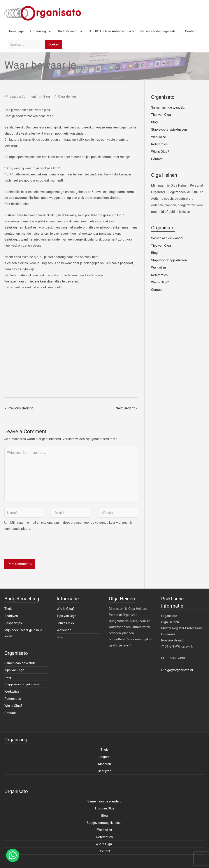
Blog (47, 97)
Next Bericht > (126, 408)
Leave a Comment (23, 97)
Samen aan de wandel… (168, 107)
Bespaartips (13, 623)
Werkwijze (159, 137)
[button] (13, 855)
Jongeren (104, 757)
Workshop (64, 630)
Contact (157, 159)
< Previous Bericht (19, 408)
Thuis (8, 609)
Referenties (160, 144)
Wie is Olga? (160, 152)
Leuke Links (65, 623)
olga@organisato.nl (179, 670)
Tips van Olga (161, 115)
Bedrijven (11, 616)
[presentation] (38, 548)
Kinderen (104, 764)
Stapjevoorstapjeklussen (169, 130)
